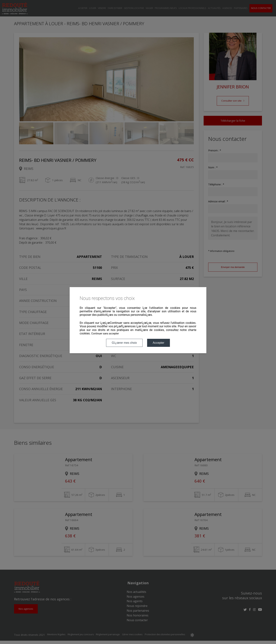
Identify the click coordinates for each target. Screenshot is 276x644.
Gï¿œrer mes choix (124, 343)
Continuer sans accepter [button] (105, 334)
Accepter (159, 343)
